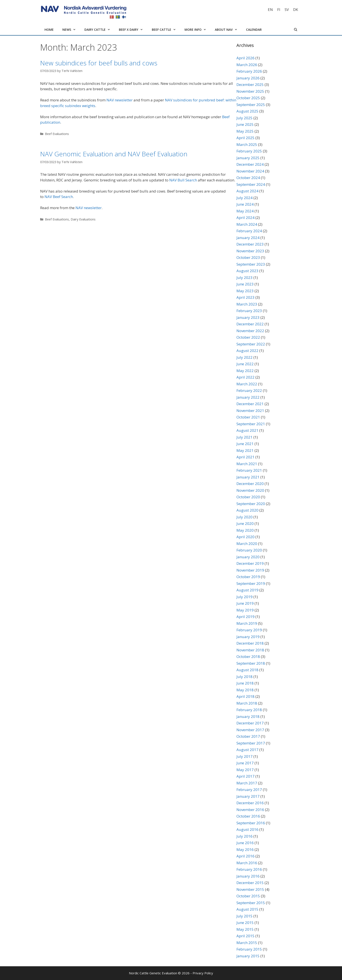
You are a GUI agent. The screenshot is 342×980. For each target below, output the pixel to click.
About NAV (228, 30)
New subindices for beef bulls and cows (99, 63)
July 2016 (245, 836)
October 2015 (248, 896)
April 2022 (245, 377)
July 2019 (245, 597)
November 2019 (250, 570)
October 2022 (248, 337)
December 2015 (250, 883)
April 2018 (245, 696)
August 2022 (247, 351)
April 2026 (245, 58)
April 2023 (245, 297)
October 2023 (248, 257)
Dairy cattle (99, 30)
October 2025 (248, 98)
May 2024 (245, 211)
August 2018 (247, 670)
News (71, 30)
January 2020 (248, 557)
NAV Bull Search (183, 180)
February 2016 (249, 869)
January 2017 (248, 796)
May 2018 (245, 690)
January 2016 (248, 876)
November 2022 (250, 331)
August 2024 (247, 191)
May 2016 (245, 849)
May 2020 (245, 530)
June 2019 (245, 603)
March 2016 (247, 863)
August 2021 (247, 430)
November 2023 (250, 251)
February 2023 (249, 311)
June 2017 (245, 763)
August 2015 (247, 909)
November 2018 (250, 650)
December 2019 (250, 563)
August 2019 (247, 590)
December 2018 (250, 643)
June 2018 (245, 683)
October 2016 (248, 816)
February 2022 (249, 390)
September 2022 (251, 344)
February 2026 (249, 71)
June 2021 (245, 444)
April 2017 (245, 776)
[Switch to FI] (279, 9)
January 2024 (248, 238)
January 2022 (248, 397)
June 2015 (245, 923)
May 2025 (245, 131)
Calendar (254, 30)
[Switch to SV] (287, 9)
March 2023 (247, 304)
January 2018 (248, 716)
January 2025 (248, 158)
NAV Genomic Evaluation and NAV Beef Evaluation (114, 154)
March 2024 (247, 224)
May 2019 (245, 610)
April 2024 (245, 218)
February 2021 (249, 470)
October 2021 (248, 417)
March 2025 (247, 144)
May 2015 (245, 929)
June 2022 (245, 364)
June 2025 (245, 124)
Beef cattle (166, 30)
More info (198, 30)
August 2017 (247, 750)
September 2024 (251, 184)
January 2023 (248, 317)
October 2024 (248, 178)
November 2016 (250, 810)
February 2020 (249, 550)
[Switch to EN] (270, 9)
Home (49, 30)
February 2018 (249, 710)
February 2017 (249, 790)
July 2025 (245, 118)
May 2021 (245, 450)
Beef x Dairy (133, 30)
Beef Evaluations (57, 134)
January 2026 (248, 78)
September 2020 (251, 504)
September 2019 (251, 583)
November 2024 (250, 171)
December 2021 (250, 404)
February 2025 (249, 151)
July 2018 (245, 677)
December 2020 (250, 484)
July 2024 (245, 198)
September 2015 (251, 903)
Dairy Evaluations (83, 219)
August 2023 (247, 271)
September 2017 (251, 743)
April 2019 (245, 617)
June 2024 (245, 204)
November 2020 (250, 490)
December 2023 (250, 244)
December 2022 (250, 324)
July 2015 (245, 916)
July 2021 (245, 437)
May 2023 (245, 291)
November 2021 (250, 411)
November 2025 (250, 91)
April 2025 (245, 138)
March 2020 (247, 544)
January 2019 (248, 637)
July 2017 (245, 756)
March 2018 (247, 703)
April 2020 (245, 537)
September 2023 (251, 264)
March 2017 (247, 783)
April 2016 (245, 856)
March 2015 (247, 943)
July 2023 (245, 277)
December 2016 (250, 803)
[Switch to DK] (296, 9)
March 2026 (247, 65)
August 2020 (247, 510)
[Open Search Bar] (296, 30)
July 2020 (245, 517)
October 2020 (248, 497)
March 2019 (247, 623)
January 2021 (248, 477)
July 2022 (245, 357)
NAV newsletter (120, 100)
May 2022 (245, 371)
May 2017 (245, 770)
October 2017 (248, 736)
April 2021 (245, 457)
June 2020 (245, 523)
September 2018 (251, 663)
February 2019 (249, 630)
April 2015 (245, 936)
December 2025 (250, 85)
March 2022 (247, 384)
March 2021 (247, 464)
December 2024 (250, 164)
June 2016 (245, 843)
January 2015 (248, 956)
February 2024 (249, 231)
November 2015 (250, 889)
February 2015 (249, 949)
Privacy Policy (203, 973)
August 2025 (247, 111)
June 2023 (245, 284)
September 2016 (251, 823)
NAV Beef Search (59, 197)
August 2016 (247, 829)
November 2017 (250, 730)
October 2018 (248, 656)
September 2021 (251, 424)
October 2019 (248, 577)
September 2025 (251, 105)
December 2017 (250, 723)
